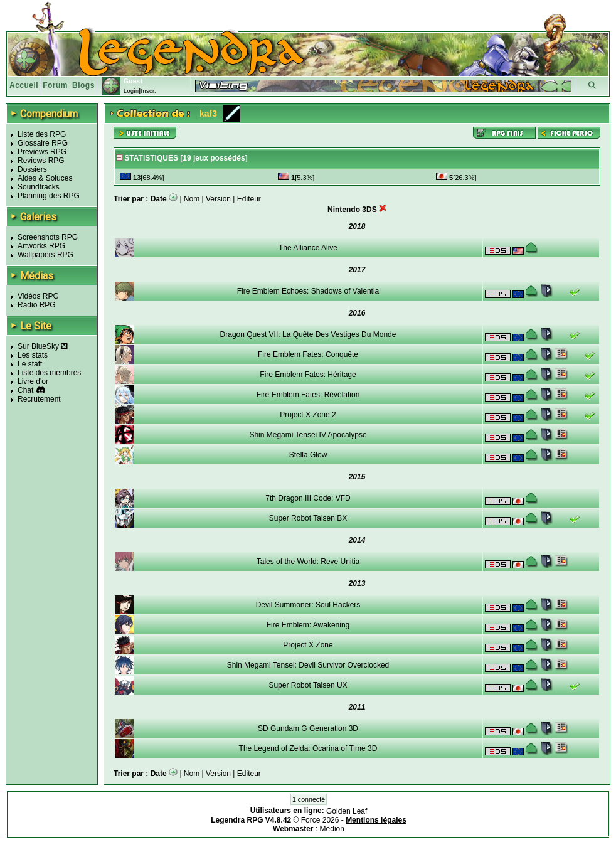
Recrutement (39, 399)
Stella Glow (308, 455)
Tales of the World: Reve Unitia (308, 562)
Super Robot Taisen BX (308, 518)
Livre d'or (33, 381)
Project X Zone (308, 645)
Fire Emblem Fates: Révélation (308, 395)
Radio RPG (37, 305)
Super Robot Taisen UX (308, 685)
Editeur (249, 199)
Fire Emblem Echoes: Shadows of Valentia (308, 291)
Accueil (24, 85)
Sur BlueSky (43, 346)
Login (131, 91)
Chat (25, 390)
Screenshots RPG (48, 237)
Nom (192, 199)
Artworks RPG (41, 246)
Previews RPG (42, 152)
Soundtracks (39, 187)
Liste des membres (49, 373)
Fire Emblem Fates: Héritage (308, 375)
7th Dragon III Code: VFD (308, 498)
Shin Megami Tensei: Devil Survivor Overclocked (308, 665)
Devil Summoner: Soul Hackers (308, 605)
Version (218, 199)
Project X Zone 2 (308, 415)
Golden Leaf (347, 811)
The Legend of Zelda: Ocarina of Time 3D (308, 748)
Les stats (33, 355)
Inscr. (148, 91)
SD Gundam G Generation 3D (308, 728)
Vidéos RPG (38, 296)
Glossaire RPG (43, 143)
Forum (55, 85)
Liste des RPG (42, 134)
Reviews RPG (41, 161)
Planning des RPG (49, 196)
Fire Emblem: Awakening (308, 625)
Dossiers (32, 169)
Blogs (83, 85)
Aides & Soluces (45, 178)
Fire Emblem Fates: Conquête (308, 354)
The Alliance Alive (308, 248)
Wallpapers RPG (45, 255)
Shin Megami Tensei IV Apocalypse (308, 435)
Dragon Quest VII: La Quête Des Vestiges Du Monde (308, 334)
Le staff (30, 364)
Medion (332, 829)
